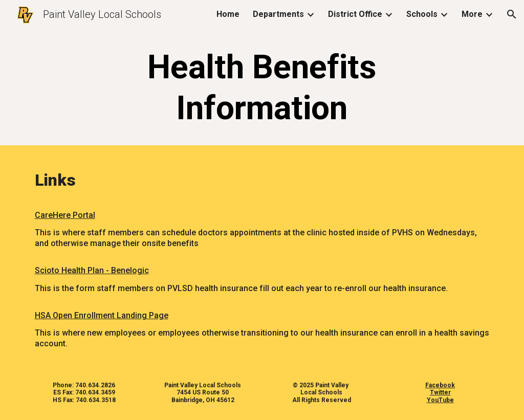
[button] (512, 14)
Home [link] (228, 14)
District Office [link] (355, 14)
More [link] (472, 14)
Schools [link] (422, 14)
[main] (262, 88)
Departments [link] (278, 14)
